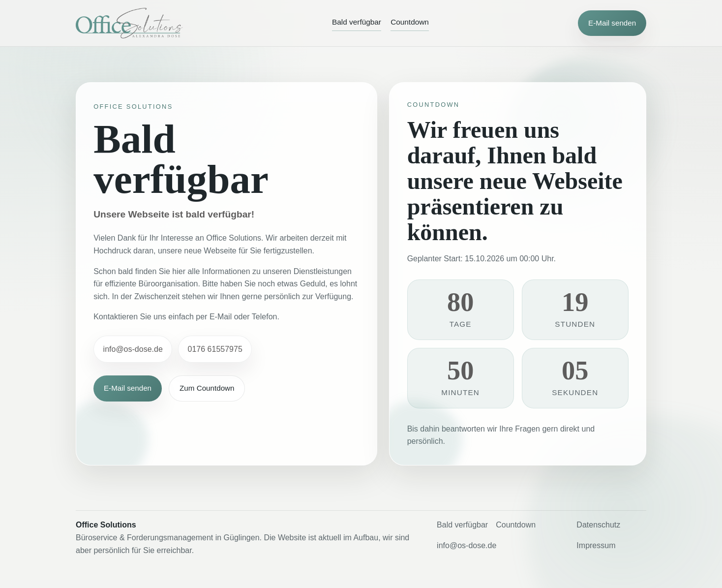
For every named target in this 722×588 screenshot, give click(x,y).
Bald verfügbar (357, 22)
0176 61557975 (215, 349)
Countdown (410, 22)
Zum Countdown (207, 388)
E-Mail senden (612, 23)
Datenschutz (598, 525)
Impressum (596, 545)
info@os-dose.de (133, 349)
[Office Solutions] (129, 23)
